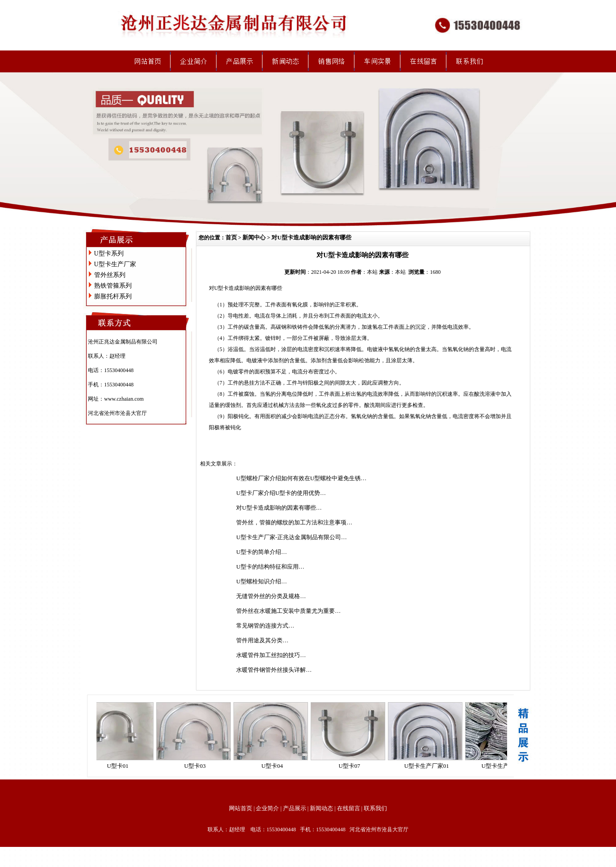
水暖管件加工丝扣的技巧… (271, 655)
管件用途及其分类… (262, 640)
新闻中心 (254, 237)
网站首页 (241, 808)
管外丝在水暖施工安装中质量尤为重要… (288, 611)
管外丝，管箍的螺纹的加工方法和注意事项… (294, 522)
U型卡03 (197, 766)
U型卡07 (351, 766)
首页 (231, 237)
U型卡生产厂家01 (429, 766)
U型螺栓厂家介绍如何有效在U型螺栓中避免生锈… (301, 478)
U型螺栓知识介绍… (261, 581)
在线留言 (349, 808)
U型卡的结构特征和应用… (270, 567)
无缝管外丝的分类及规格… (271, 596)
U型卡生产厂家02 (506, 766)
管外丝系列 (110, 275)
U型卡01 (120, 766)
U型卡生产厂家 (115, 264)
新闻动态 (321, 808)
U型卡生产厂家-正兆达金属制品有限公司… (291, 537)
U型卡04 (274, 766)
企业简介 (267, 808)
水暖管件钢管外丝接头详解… (274, 670)
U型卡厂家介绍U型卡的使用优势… (281, 493)
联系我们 (375, 808)
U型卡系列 (109, 253)
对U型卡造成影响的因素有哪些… (279, 508)
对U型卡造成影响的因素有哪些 (311, 237)
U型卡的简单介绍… (261, 552)
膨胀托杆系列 (113, 296)
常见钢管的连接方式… (265, 626)
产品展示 (295, 808)
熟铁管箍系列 (113, 286)
